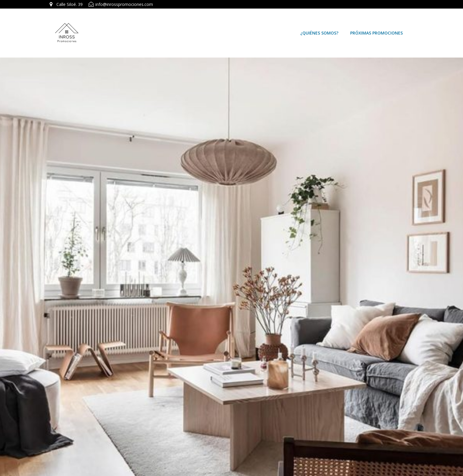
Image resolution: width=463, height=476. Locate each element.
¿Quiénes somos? (319, 33)
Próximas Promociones (376, 33)
